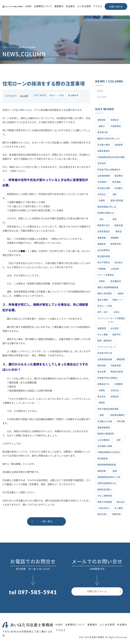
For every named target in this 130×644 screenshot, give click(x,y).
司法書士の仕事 (105, 421)
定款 (119, 440)
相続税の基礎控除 (106, 434)
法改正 (117, 312)
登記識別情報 (104, 256)
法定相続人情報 (105, 446)
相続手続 (116, 514)
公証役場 (115, 269)
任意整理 (118, 384)
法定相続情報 (104, 176)
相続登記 (102, 120)
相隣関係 (115, 238)
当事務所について (43, 6)
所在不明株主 (104, 262)
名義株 (102, 200)
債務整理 (121, 359)
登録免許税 (116, 244)
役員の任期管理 (105, 502)
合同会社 (102, 194)
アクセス (98, 6)
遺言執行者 (102, 132)
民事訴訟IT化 (103, 384)
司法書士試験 (104, 188)
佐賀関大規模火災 (106, 213)
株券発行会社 (104, 225)
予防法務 (121, 421)
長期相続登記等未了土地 (109, 477)
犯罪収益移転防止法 (107, 483)
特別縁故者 (102, 459)
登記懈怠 (119, 176)
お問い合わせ (116, 7)
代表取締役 (116, 126)
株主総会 (102, 397)
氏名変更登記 (104, 250)
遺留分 (102, 126)
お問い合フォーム (97, 591)
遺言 (115, 219)
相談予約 (116, 335)
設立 (102, 219)
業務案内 (59, 6)
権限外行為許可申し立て (109, 139)
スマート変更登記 (106, 275)
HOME (28, 6)
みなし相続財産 (105, 496)
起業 (115, 471)
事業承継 (102, 238)
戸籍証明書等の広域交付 (109, 452)
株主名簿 (102, 372)
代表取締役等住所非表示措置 (111, 157)
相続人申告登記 (105, 293)
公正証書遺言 (104, 440)
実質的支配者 (117, 372)
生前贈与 (119, 188)
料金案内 (70, 6)
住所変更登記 (104, 231)
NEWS (100, 91)
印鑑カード (117, 300)
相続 (102, 415)
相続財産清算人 (105, 490)
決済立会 (115, 390)
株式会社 (121, 502)
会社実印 (115, 328)
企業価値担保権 (105, 359)
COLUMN (24, 96)
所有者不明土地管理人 (108, 378)
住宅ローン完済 (56, 95)
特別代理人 (102, 514)
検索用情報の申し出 (107, 207)
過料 (115, 194)
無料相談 (102, 366)
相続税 (102, 403)
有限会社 (115, 120)
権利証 (119, 231)
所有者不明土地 (105, 353)
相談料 (121, 293)
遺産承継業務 (104, 428)
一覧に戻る (47, 521)
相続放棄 (102, 471)
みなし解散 (102, 335)
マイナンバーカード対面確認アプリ (111, 320)
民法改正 (119, 262)
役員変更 (119, 145)
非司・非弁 (102, 312)
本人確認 (119, 508)
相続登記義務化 (118, 415)
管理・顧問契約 (105, 341)
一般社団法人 (104, 508)
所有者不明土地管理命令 (109, 170)
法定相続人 (102, 182)
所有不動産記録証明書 (108, 409)
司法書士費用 (104, 145)
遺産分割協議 (117, 200)
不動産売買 (116, 366)
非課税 (102, 390)
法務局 (102, 281)
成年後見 (102, 163)
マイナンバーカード (107, 347)
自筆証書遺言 (104, 151)
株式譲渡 (116, 182)
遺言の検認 (102, 300)
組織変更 (102, 244)
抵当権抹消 (73, 95)
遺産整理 (102, 328)
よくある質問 (84, 6)
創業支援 (119, 225)
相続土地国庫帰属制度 (108, 287)
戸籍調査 (102, 269)
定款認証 (115, 397)
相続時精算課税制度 (107, 465)
